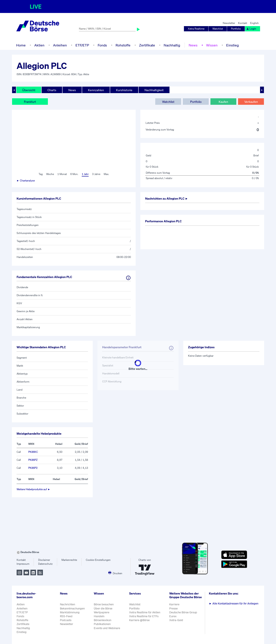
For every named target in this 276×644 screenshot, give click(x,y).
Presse (173, 608)
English (254, 23)
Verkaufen (251, 102)
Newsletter (229, 23)
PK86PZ (33, 460)
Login (251, 29)
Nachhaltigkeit (154, 90)
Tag (41, 174)
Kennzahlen (96, 90)
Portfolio (236, 29)
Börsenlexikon (103, 620)
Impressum (23, 564)
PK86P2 (33, 468)
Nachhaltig (172, 45)
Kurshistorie (124, 90)
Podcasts (66, 620)
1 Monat (62, 174)
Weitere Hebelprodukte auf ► (33, 489)
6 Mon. (74, 174)
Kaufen (223, 102)
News (193, 45)
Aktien (39, 45)
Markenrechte (69, 560)
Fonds (102, 45)
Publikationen (102, 624)
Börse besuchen (104, 604)
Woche (50, 174)
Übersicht (29, 90)
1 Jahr (85, 174)
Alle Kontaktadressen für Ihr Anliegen (234, 603)
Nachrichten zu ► (167, 198)
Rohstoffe (123, 45)
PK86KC (33, 452)
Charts (52, 90)
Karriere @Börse (139, 620)
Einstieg (232, 45)
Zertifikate (147, 45)
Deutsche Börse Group (183, 612)
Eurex (173, 616)
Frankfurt (30, 102)
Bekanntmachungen (72, 608)
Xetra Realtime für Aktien (145, 612)
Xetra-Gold (176, 620)
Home (21, 45)
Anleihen (60, 45)
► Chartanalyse (26, 180)
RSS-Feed (66, 616)
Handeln (99, 616)
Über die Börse (103, 608)
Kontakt (243, 23)
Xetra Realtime (196, 29)
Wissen (212, 45)
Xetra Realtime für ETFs (144, 616)
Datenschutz (45, 564)
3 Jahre (96, 174)
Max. (106, 174)
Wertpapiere (102, 612)
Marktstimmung (70, 612)
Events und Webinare (107, 628)
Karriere (174, 604)
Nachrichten (67, 604)
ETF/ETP (82, 45)
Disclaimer (44, 560)
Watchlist (218, 29)
